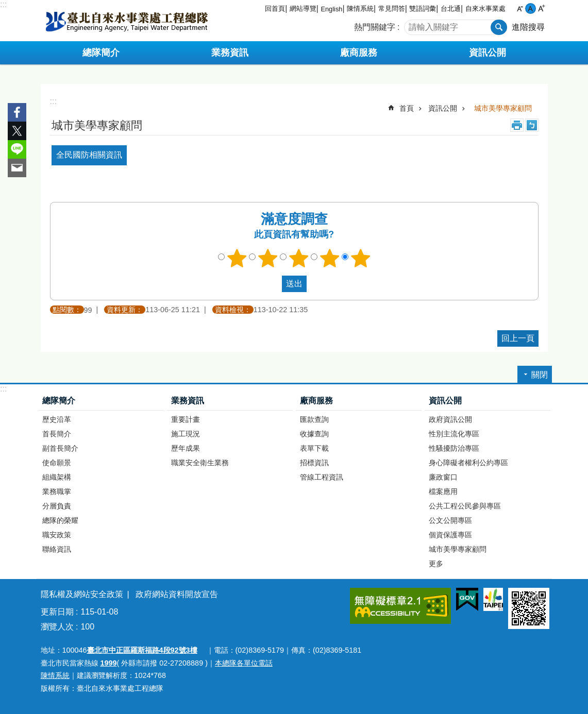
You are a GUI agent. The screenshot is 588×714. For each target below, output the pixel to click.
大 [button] (541, 8)
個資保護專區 (450, 535)
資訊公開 (443, 108)
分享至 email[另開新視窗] (17, 168)
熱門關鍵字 (375, 27)
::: (3, 4)
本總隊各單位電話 (244, 663)
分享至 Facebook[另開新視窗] (17, 112)
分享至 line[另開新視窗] (17, 149)
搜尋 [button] (499, 27)
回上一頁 (518, 338)
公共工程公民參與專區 (465, 506)
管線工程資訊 (322, 477)
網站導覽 (303, 8)
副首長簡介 (60, 448)
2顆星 (267, 258)
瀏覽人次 (57, 627)
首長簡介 (57, 434)
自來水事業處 (485, 8)
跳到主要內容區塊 (5, 5)
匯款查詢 (314, 419)
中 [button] (531, 8)
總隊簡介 (59, 401)
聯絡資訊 (57, 549)
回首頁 (275, 8)
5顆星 (360, 258)
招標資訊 (314, 463)
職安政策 (57, 535)
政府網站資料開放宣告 (177, 594)
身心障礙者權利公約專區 (468, 463)
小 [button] (520, 8)
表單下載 (314, 448)
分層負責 (57, 506)
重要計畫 (186, 419)
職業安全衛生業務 (200, 463)
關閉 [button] (540, 375)
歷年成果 (186, 448)
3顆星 (298, 258)
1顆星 (237, 258)
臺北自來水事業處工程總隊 (127, 21)
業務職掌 (57, 491)
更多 (436, 564)
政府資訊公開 (450, 419)
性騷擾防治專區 (454, 448)
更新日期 (57, 612)
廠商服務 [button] (359, 53)
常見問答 (392, 8)
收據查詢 (314, 434)
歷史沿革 (57, 419)
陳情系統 (360, 8)
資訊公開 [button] (488, 53)
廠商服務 (316, 401)
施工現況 (186, 434)
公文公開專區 (450, 520)
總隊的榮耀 (60, 520)
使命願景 (57, 463)
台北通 (451, 8)
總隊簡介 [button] (101, 53)
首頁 (407, 108)
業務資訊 (188, 401)
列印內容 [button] (517, 125)
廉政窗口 (443, 477)
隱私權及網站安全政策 (82, 594)
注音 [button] (532, 125)
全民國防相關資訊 (89, 155)
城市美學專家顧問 (503, 108)
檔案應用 (443, 491)
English (331, 9)
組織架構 (57, 477)
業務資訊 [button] (230, 53)
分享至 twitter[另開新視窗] (17, 131)
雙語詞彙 (423, 8)
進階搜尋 (528, 27)
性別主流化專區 (454, 434)
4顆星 (329, 258)
